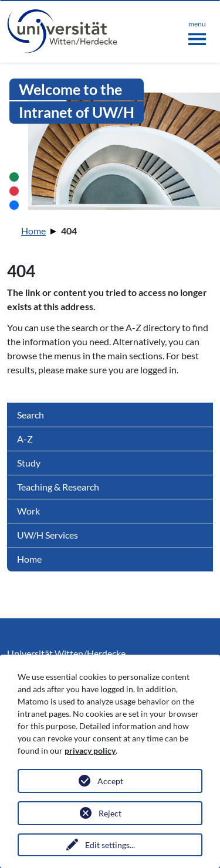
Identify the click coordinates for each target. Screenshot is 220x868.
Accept (110, 781)
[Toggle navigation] (197, 30)
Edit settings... (110, 845)
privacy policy (90, 750)
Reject (110, 813)
